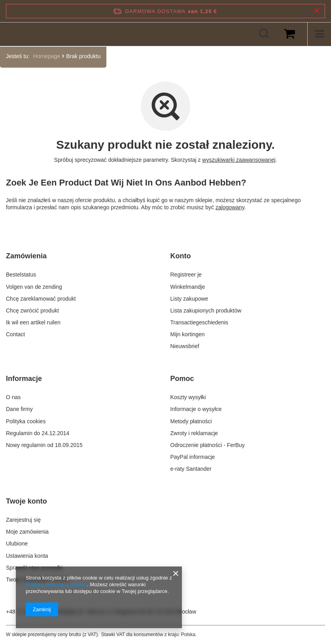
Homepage (47, 56)
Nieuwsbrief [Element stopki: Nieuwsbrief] (185, 346)
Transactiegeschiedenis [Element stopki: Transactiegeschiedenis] (200, 322)
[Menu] (319, 34)
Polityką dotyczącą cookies (56, 584)
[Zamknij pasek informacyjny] (317, 11)
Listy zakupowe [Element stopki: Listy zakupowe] (189, 299)
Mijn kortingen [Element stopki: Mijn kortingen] (188, 334)
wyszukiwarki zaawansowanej (239, 160)
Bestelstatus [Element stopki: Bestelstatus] (21, 275)
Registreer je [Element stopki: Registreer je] (186, 275)
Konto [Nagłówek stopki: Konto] (181, 256)
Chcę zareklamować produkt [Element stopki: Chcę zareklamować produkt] (41, 299)
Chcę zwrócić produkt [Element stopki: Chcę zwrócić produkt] (32, 311)
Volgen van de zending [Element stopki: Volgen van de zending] (34, 287)
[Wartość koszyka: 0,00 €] (289, 34)
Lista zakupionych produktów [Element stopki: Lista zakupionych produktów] (206, 311)
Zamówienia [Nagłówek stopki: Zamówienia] (26, 256)
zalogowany (230, 207)
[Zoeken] (264, 34)
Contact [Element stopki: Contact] (15, 334)
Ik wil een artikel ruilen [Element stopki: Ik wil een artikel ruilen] (33, 322)
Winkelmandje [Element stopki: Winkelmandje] (188, 287)
